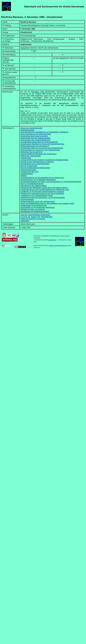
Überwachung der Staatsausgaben (34, 186)
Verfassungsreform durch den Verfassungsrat (38, 201)
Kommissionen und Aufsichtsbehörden (35, 164)
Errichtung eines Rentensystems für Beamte (37, 162)
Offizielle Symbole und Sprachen (33, 209)
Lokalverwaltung (27, 174)
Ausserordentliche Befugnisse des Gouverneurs (39, 154)
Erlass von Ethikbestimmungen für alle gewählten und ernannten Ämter (47, 203)
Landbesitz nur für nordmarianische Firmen (37, 196)
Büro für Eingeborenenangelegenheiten (35, 168)
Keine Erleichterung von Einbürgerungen (36, 134)
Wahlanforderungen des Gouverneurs (35, 146)
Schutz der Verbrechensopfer (32, 128)
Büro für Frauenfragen (29, 166)
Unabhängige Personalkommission (34, 205)
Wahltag (24, 176)
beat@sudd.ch (52, 240)
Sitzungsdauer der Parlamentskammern (35, 140)
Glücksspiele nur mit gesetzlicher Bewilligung (37, 207)
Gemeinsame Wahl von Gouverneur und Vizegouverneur (42, 148)
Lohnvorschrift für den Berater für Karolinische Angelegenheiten (44, 160)
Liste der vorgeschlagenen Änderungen (35, 215)
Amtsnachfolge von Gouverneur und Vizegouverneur (40, 150)
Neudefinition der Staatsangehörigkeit (35, 211)
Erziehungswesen (27, 200)
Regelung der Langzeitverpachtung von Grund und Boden (42, 194)
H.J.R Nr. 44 (25, 217)
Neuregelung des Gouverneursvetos (34, 136)
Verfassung (25, 221)
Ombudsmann (26, 158)
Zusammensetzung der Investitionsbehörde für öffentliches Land (45, 190)
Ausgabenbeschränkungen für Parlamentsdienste (39, 142)
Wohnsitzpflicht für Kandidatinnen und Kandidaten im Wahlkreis (44, 132)
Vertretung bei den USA (29, 172)
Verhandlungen (47, 217)
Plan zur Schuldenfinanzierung (32, 184)
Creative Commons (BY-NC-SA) (58, 246)
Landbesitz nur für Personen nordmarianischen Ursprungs (42, 192)
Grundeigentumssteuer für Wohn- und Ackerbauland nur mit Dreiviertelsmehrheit (51, 182)
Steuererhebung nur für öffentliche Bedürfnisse (38, 180)
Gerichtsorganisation (28, 170)
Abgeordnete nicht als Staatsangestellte (35, 138)
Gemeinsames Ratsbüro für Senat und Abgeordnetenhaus (42, 144)
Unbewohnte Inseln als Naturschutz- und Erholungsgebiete (43, 198)
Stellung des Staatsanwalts (31, 156)
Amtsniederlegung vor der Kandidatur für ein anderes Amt (42, 178)
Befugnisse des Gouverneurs (32, 152)
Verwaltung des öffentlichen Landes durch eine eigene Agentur (44, 188)
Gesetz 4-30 (35, 217)
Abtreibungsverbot (27, 130)
